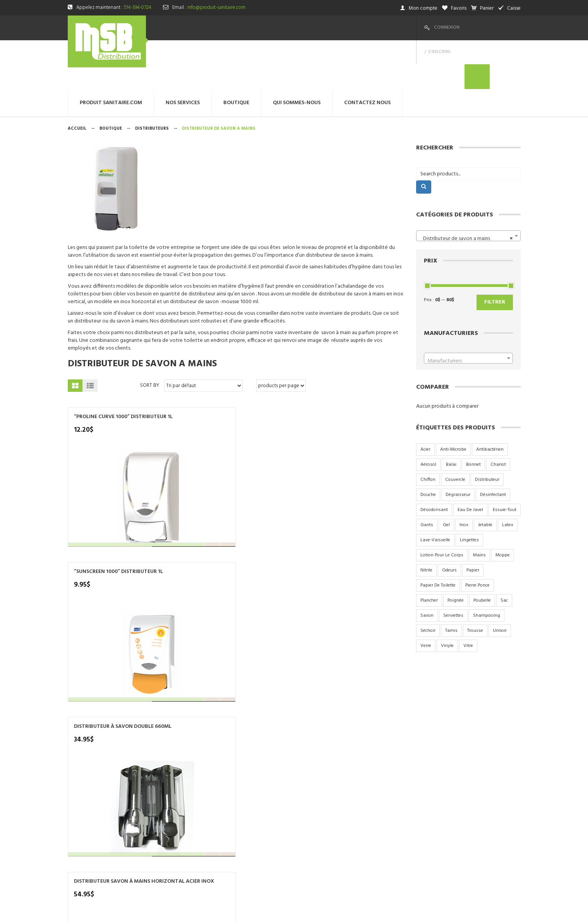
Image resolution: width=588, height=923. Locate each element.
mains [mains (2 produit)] (479, 506)
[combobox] (468, 187)
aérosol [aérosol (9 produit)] (428, 415)
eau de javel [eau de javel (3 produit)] (470, 461)
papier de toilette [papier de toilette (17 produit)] (438, 536)
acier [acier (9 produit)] (425, 400)
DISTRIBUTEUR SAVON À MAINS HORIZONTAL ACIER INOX (365, 375)
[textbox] (468, 312)
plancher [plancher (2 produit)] (429, 551)
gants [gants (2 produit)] (427, 476)
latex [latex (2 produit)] (508, 476)
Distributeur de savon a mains (142, 315)
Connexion (447, 27)
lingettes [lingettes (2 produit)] (469, 491)
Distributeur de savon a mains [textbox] (466, 190)
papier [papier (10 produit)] (473, 521)
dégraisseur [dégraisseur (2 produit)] (458, 446)
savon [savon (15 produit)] (427, 566)
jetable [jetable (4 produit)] (485, 476)
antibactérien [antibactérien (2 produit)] (490, 400)
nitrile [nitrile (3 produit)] (426, 521)
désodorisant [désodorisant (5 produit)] (434, 461)
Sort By (150, 336)
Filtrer (495, 253)
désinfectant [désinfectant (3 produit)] (493, 446)
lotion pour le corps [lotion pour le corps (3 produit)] (442, 506)
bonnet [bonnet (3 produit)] (473, 415)
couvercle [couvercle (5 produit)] (455, 431)
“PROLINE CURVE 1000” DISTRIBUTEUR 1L (102, 371)
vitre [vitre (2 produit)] (468, 597)
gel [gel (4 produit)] (446, 476)
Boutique (111, 79)
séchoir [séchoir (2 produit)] (428, 582)
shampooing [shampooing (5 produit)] (487, 566)
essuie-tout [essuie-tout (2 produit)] (505, 461)
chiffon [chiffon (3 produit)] (428, 431)
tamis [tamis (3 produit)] (451, 582)
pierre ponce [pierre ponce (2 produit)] (477, 536)
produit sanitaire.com (294, 744)
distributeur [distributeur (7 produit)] (487, 431)
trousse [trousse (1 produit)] (475, 582)
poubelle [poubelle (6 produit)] (482, 551)
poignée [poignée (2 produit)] (456, 551)
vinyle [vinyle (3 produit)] (447, 597)
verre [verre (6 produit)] (426, 597)
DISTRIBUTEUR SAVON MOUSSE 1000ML (188, 518)
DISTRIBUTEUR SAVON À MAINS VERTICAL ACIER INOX (103, 522)
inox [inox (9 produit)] (464, 476)
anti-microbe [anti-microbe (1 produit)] (453, 400)
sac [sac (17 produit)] (504, 551)
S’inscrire (480, 27)
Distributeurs (152, 79)
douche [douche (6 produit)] (428, 446)
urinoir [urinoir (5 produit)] (500, 582)
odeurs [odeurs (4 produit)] (449, 521)
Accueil (77, 79)
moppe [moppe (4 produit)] (503, 506)
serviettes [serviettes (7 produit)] (453, 566)
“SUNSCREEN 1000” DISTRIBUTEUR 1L (184, 371)
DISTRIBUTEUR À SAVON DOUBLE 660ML (278, 371)
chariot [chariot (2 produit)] (498, 415)
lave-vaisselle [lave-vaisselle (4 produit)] (435, 491)
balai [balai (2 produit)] (451, 415)
